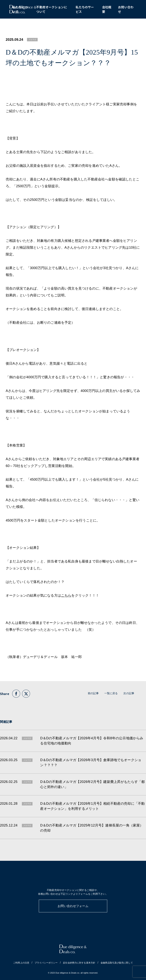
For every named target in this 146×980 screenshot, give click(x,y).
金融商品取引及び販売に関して (117, 963)
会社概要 (107, 9)
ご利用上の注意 (21, 963)
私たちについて (20, 9)
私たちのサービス (85, 9)
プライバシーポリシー (46, 963)
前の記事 (93, 693)
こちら (66, 595)
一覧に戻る (111, 693)
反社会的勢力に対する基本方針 (79, 963)
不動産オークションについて (52, 9)
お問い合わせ (126, 9)
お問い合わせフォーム (73, 906)
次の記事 (129, 693)
